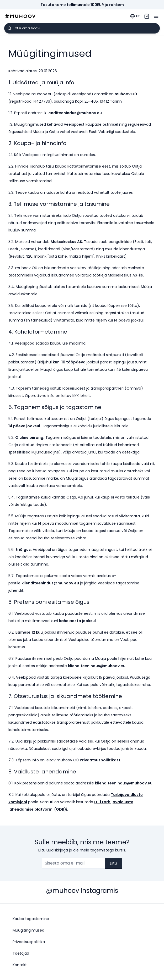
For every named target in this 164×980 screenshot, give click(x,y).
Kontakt (20, 965)
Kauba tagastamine (31, 919)
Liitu (113, 863)
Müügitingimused (28, 930)
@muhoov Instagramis (82, 891)
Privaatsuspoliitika (29, 942)
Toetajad (21, 953)
